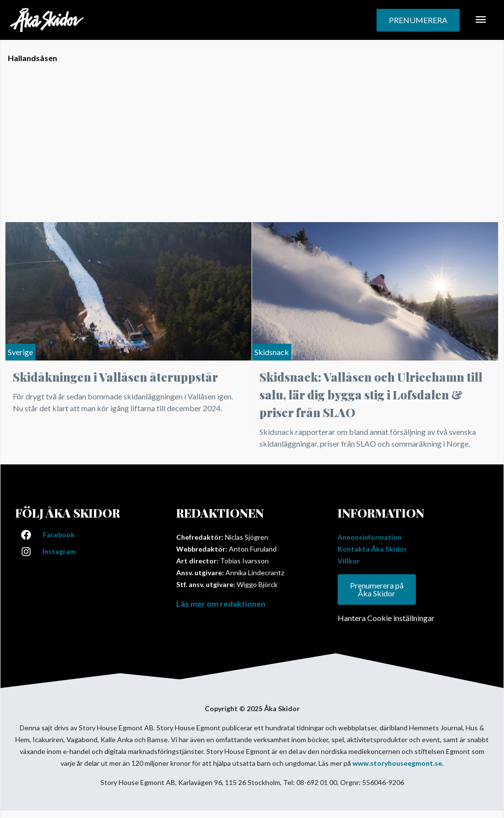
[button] (418, 20)
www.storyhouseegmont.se (397, 763)
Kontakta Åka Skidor (372, 549)
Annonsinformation (370, 537)
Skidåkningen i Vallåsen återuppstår (115, 377)
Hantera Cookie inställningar (386, 618)
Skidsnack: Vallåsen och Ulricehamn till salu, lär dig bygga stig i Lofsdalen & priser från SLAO (371, 394)
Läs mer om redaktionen (221, 604)
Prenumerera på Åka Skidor (377, 589)
